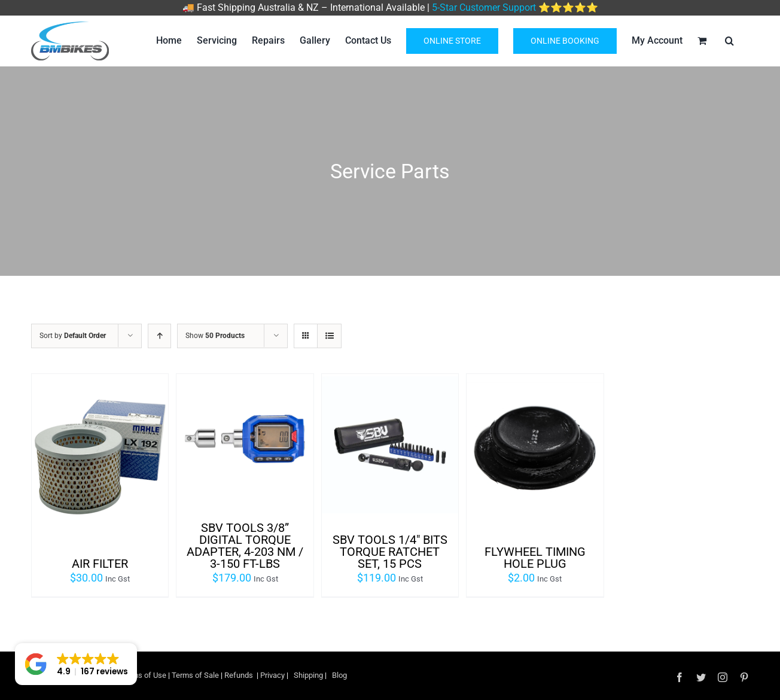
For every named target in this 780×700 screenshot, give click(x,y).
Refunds (239, 675)
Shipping (308, 675)
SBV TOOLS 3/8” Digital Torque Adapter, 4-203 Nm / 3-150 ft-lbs (245, 546)
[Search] (729, 41)
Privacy (273, 675)
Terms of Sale (196, 675)
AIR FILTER (100, 564)
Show (215, 336)
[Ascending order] (159, 336)
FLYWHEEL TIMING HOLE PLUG (535, 558)
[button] (76, 664)
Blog (339, 675)
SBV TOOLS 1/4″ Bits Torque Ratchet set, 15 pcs (390, 552)
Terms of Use (143, 675)
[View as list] (329, 336)
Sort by (73, 336)
